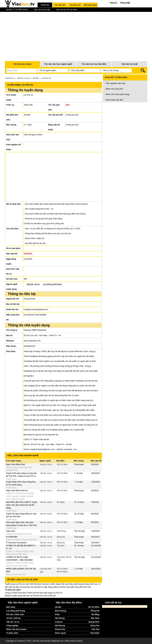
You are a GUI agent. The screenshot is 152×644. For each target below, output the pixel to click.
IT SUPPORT (12, 537)
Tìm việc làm (60, 5)
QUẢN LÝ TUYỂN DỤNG (17, 10)
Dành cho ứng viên (114, 89)
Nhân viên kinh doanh (16, 629)
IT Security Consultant (16, 543)
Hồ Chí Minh (62, 464)
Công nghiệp (12, 626)
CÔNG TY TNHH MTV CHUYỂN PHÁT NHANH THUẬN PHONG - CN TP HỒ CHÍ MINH (20, 496)
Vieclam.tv (10, 78)
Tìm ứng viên (75, 5)
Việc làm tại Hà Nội (42, 10)
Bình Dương (62, 572)
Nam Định (95, 633)
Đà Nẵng (61, 502)
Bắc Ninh (95, 618)
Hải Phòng (61, 531)
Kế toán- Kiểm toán (15, 614)
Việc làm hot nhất (130, 64)
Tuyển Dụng (11, 479)
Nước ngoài (60, 633)
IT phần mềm (12, 633)
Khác (57, 614)
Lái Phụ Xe (46, 78)
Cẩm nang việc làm (114, 100)
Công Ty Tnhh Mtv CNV (16, 574)
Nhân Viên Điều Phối (15, 464)
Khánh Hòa (60, 629)
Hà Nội (36, 78)
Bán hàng (11, 607)
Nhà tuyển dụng (90, 5)
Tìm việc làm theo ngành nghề (58, 64)
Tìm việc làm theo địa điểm (94, 64)
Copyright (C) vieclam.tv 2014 (18, 641)
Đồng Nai (61, 537)
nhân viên (11, 531)
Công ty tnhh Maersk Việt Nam (19, 534)
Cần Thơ (96, 629)
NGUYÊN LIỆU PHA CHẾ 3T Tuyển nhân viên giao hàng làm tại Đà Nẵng (22, 505)
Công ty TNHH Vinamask (35, 330)
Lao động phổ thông (52, 284)
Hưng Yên (95, 626)
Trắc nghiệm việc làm (117, 83)
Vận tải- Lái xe (23, 78)
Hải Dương (60, 626)
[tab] (45, 5)
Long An (59, 622)
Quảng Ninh (94, 622)
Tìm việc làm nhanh (22, 64)
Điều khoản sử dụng (74, 641)
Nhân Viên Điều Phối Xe (17, 491)
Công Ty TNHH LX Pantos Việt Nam (22, 540)
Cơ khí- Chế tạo (13, 618)
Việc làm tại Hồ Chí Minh (67, 10)
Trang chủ (45, 5)
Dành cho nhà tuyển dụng (118, 94)
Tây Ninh (61, 546)
